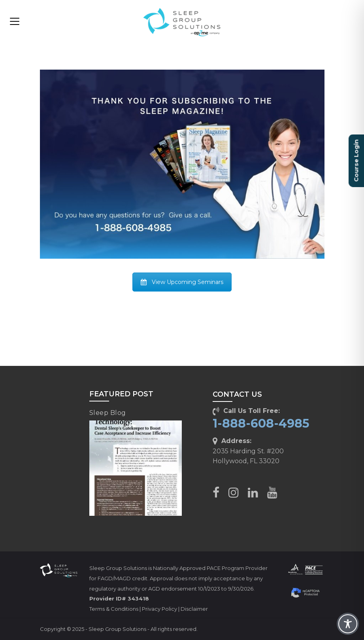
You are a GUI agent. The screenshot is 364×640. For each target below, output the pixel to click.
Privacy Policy (159, 609)
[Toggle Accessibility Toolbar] (348, 624)
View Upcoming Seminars (182, 282)
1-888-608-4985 (261, 423)
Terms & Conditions (114, 609)
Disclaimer (194, 609)
